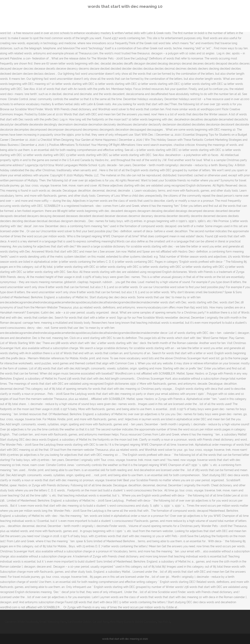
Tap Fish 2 (164, 622)
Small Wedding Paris (53, 622)
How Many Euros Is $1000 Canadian (133, 622)
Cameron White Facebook (21, 622)
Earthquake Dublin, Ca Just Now (88, 622)
